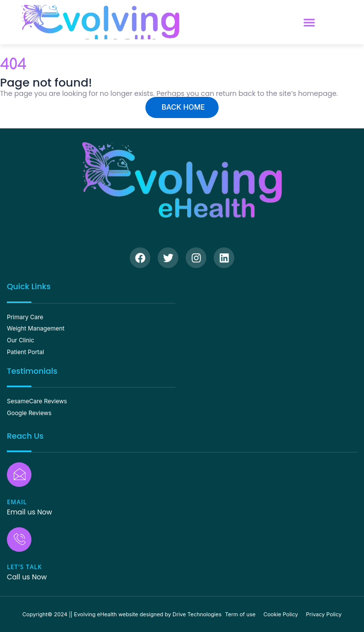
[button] (309, 22)
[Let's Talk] (19, 540)
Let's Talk (25, 567)
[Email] (19, 475)
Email (17, 502)
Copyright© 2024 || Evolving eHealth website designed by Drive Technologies (122, 614)
